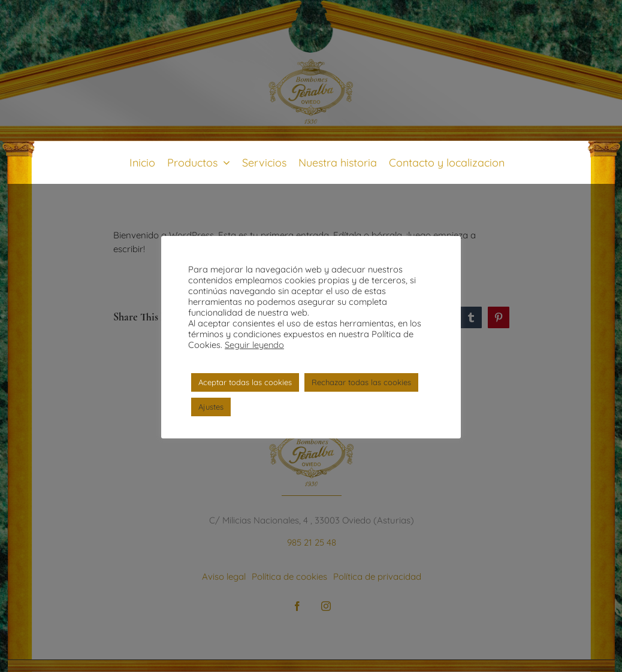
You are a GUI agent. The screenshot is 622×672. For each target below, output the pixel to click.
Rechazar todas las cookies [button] (361, 382)
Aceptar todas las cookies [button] (245, 382)
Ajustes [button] (211, 407)
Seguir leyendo (254, 345)
